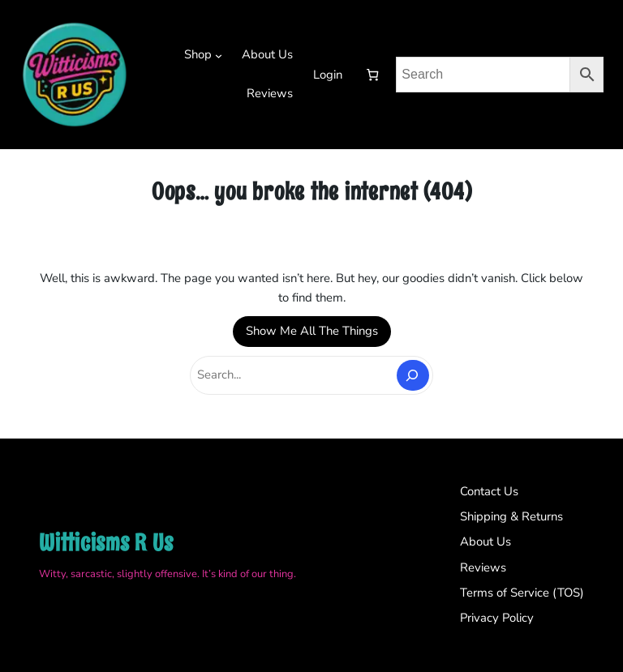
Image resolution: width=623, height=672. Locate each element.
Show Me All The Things (312, 331)
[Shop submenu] (219, 56)
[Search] (413, 375)
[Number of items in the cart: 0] (372, 75)
